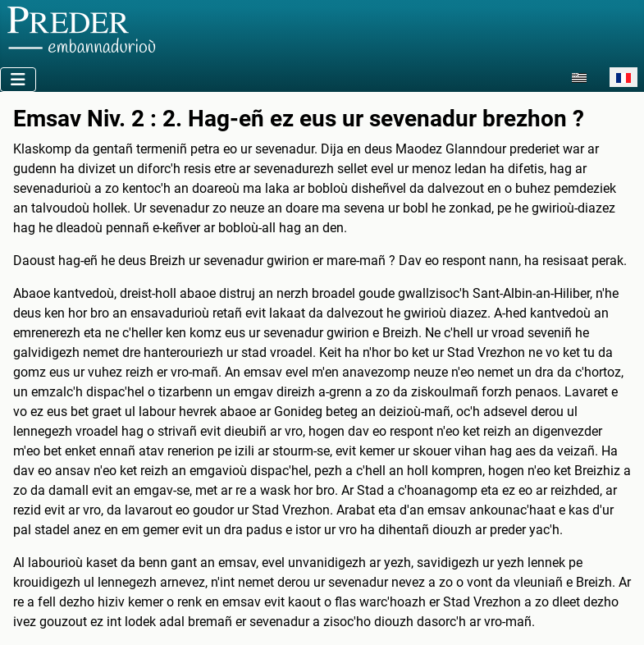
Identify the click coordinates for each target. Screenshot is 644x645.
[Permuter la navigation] (18, 80)
